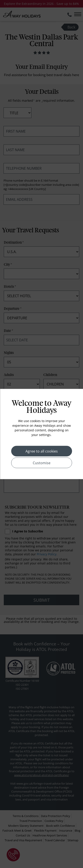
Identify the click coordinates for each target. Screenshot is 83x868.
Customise (42, 463)
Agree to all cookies (42, 451)
